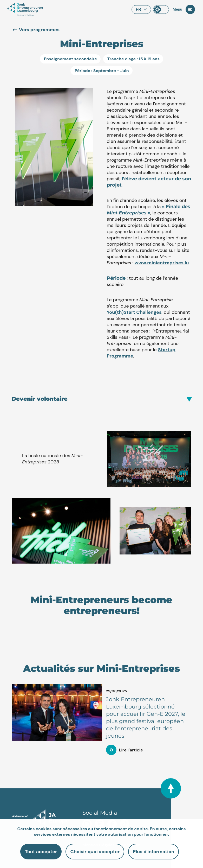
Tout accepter (41, 852)
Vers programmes (36, 30)
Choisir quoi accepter (95, 852)
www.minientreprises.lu (162, 263)
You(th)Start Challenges (134, 312)
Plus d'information (153, 852)
